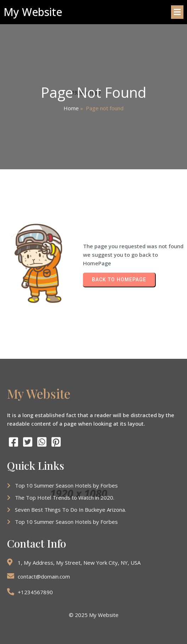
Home (71, 108)
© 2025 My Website (94, 615)
